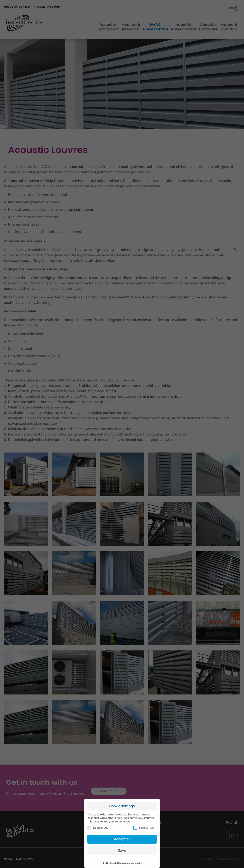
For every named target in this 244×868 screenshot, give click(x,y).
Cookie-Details (110, 859)
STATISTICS (144, 823)
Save (122, 846)
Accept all (122, 835)
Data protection (126, 859)
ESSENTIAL (98, 823)
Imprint (138, 859)
